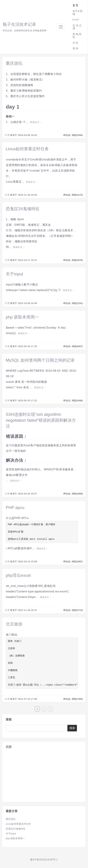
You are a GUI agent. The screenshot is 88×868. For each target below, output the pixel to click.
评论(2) (67, 401)
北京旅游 (14, 624)
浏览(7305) (77, 699)
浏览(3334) (77, 135)
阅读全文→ (36, 122)
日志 (76, 43)
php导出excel (18, 575)
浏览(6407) (77, 346)
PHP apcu (15, 507)
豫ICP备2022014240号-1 (44, 860)
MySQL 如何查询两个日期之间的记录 (40, 360)
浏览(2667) (77, 561)
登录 (76, 48)
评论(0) (67, 135)
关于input (14, 274)
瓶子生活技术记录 (19, 24)
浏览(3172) (77, 195)
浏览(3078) (77, 260)
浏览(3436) (77, 401)
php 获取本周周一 (22, 317)
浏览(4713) (77, 610)
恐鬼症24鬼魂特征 (23, 209)
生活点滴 (77, 27)
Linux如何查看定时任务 (27, 149)
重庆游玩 (14, 63)
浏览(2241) (77, 303)
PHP (76, 20)
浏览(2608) (77, 494)
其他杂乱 (77, 35)
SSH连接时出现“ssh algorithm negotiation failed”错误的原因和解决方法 (41, 420)
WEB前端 (78, 12)
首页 (76, 5)
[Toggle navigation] (61, 27)
